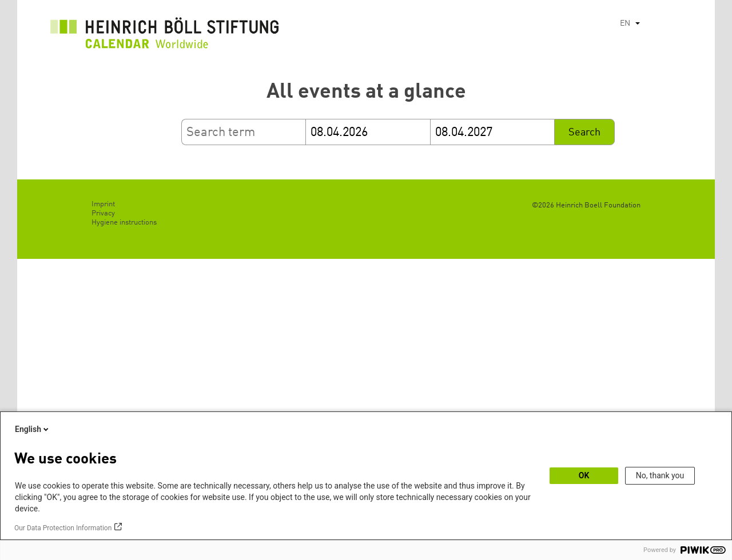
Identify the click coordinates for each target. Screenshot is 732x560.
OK (584, 475)
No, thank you (660, 475)
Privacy (103, 213)
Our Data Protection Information (63, 528)
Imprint (103, 204)
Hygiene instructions (124, 223)
